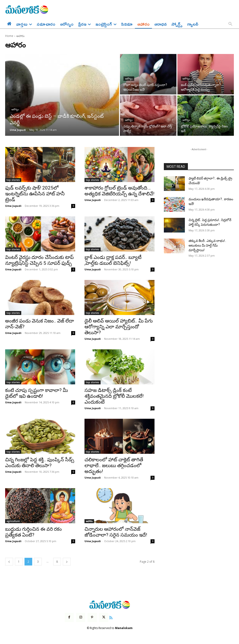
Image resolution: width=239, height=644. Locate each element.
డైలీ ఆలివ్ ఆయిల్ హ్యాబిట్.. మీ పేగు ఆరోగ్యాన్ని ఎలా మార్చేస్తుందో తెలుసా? (119, 327)
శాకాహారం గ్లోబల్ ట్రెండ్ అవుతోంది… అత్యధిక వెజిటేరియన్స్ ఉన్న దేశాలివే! (119, 191)
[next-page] (67, 562)
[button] (230, 24)
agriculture (13, 521)
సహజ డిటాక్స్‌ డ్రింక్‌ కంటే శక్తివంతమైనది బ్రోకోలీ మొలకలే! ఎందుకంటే (114, 396)
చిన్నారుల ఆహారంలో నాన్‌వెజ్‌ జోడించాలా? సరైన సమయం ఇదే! (116, 532)
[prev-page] (9, 562)
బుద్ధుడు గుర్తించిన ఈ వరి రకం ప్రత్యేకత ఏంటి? (33, 532)
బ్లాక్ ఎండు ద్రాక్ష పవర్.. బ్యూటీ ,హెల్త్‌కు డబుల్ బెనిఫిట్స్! (113, 260)
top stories (13, 180)
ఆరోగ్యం (15, 109)
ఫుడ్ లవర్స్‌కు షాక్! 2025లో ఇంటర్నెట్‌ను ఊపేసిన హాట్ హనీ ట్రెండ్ (35, 194)
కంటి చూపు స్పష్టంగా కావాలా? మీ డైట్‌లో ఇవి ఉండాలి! (37, 393)
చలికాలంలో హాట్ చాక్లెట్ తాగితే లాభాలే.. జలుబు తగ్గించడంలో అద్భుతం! (114, 465)
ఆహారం (89, 521)
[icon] (111, 617)
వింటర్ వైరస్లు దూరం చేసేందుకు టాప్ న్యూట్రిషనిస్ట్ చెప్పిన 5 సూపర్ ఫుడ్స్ (39, 260)
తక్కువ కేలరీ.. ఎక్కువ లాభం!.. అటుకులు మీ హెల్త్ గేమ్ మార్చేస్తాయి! (207, 245)
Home (9, 36)
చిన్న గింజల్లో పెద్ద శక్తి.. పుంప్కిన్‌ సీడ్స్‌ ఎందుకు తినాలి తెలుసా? (40, 463)
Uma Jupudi (13, 206)
